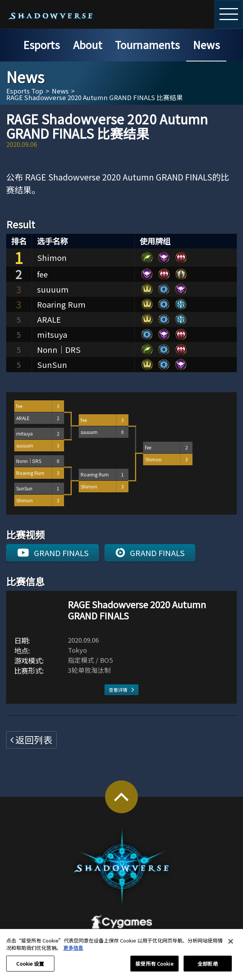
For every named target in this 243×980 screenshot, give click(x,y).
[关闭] (231, 945)
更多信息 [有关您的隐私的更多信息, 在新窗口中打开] (73, 952)
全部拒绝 (208, 967)
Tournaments (147, 45)
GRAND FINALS (61, 553)
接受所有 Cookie (154, 967)
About (88, 45)
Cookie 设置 (30, 967)
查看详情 (118, 690)
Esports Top (25, 91)
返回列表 (34, 740)
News (206, 45)
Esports (41, 45)
